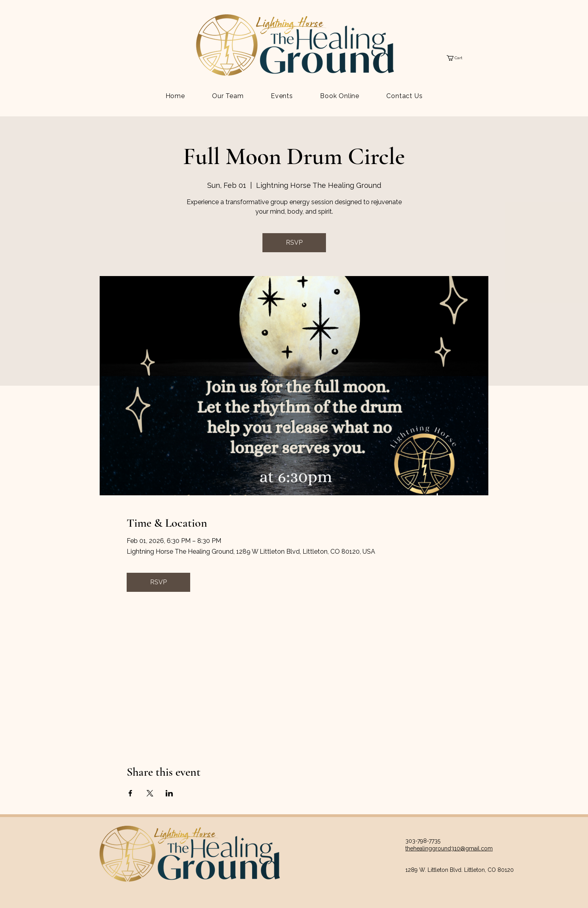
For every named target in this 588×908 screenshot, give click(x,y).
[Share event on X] (150, 793)
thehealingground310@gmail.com (449, 848)
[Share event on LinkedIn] (169, 793)
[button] (458, 58)
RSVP (294, 242)
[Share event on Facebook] (130, 793)
